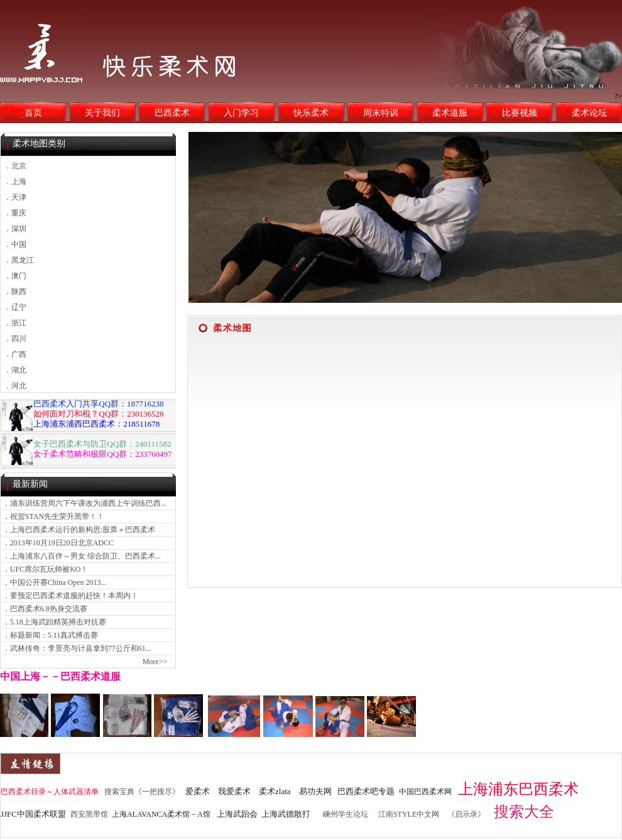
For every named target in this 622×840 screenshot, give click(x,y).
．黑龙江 (19, 260)
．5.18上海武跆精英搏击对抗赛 (54, 622)
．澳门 (15, 276)
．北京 (15, 166)
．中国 (15, 244)
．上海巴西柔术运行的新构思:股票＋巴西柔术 (79, 530)
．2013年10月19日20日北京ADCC (58, 543)
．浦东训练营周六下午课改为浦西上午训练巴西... (85, 503)
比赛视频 (520, 113)
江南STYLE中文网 (409, 814)
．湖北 (15, 370)
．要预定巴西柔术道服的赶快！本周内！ (70, 596)
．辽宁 (15, 307)
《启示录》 (466, 814)
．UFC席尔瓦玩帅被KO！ (46, 569)
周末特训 (381, 113)
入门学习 (241, 113)
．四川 (15, 339)
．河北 (15, 386)
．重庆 (15, 213)
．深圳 (15, 229)
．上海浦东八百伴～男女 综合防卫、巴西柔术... (82, 556)
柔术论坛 (589, 113)
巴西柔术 (172, 113)
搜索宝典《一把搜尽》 (142, 792)
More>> (155, 662)
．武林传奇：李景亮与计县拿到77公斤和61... (77, 648)
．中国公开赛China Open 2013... (55, 582)
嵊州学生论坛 (346, 814)
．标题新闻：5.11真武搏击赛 (51, 635)
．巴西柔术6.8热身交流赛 (45, 609)
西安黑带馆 (89, 814)
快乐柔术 (311, 113)
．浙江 (15, 323)
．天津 (15, 197)
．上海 (15, 182)
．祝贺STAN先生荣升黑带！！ (53, 516)
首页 (33, 113)
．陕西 (15, 292)
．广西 (15, 354)
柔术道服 (450, 113)
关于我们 (102, 113)
